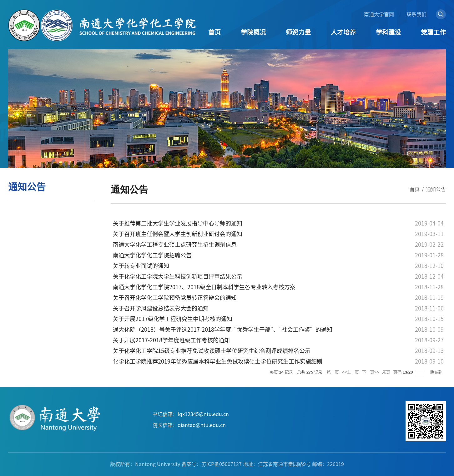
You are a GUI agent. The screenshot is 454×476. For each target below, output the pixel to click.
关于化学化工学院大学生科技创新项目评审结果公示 (178, 276)
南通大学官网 (379, 14)
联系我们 (416, 14)
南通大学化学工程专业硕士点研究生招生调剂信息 (175, 245)
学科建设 (388, 32)
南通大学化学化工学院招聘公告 (152, 255)
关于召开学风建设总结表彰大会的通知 (161, 308)
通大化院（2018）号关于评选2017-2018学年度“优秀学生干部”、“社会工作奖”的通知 (223, 330)
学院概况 (253, 32)
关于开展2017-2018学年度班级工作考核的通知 (171, 340)
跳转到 (437, 372)
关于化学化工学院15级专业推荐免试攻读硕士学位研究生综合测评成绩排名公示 (212, 351)
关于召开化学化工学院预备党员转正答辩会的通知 (175, 298)
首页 (214, 32)
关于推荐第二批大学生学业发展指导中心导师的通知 (178, 223)
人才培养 (343, 32)
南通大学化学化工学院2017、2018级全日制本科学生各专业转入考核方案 (204, 287)
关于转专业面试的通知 (141, 266)
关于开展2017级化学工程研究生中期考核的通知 (173, 319)
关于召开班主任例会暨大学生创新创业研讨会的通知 (178, 234)
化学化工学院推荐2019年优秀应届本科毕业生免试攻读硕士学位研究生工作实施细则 (218, 361)
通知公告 (436, 189)
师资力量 (298, 32)
